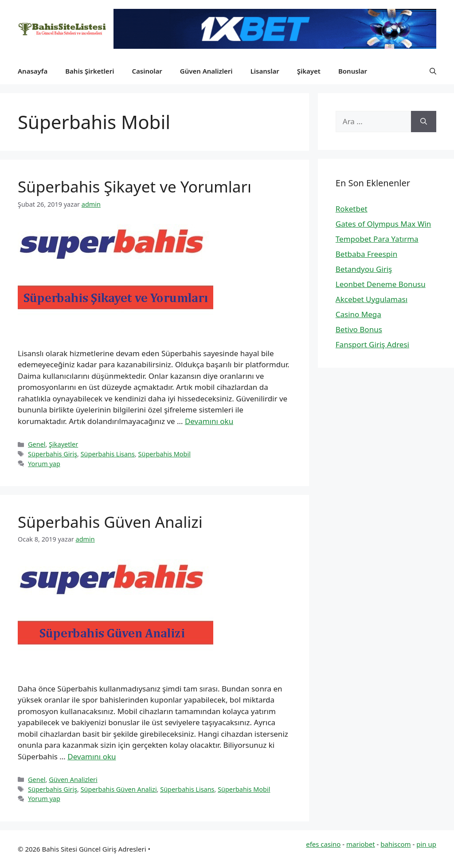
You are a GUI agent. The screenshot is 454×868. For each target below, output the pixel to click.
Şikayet (309, 71)
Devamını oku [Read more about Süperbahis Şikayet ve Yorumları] (209, 421)
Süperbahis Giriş (53, 454)
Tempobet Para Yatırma (377, 239)
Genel (37, 444)
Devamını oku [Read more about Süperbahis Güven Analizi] (92, 756)
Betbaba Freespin (366, 254)
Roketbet (352, 209)
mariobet (361, 844)
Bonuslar (353, 71)
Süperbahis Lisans (108, 454)
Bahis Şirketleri (90, 71)
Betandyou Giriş (364, 269)
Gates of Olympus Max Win (384, 224)
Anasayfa (33, 71)
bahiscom (395, 844)
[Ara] (424, 122)
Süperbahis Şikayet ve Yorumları (135, 187)
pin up (426, 844)
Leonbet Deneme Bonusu (381, 284)
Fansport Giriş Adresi (372, 344)
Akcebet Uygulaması (372, 299)
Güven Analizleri (206, 71)
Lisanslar (265, 71)
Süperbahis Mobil (164, 454)
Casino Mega (358, 314)
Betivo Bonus (359, 329)
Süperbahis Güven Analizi (110, 522)
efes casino (323, 844)
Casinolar (147, 71)
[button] (433, 71)
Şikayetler (63, 444)
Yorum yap (44, 464)
